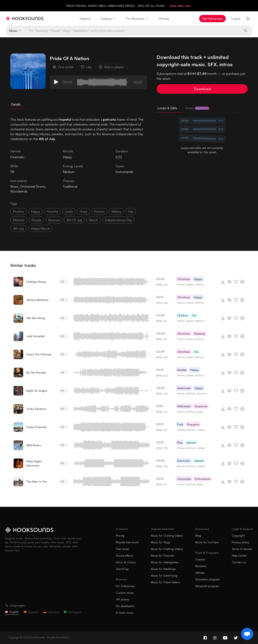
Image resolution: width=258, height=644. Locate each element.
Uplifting (199, 284)
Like (86, 67)
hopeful (52, 212)
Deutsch (51, 612)
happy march (40, 228)
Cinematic (201, 393)
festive (99, 212)
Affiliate (200, 573)
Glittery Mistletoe (37, 300)
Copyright (238, 536)
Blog (198, 536)
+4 (64, 372)
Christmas (184, 279)
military (116, 212)
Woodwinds (19, 191)
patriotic (19, 220)
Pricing (164, 19)
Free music (123, 549)
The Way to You (37, 481)
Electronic (191, 430)
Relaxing (199, 334)
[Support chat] (247, 634)
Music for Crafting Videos (167, 549)
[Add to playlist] (242, 282)
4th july (18, 228)
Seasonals (184, 388)
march (93, 220)
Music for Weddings (163, 569)
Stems (197, 108)
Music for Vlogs (161, 542)
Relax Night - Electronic (35, 463)
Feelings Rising (36, 282)
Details (16, 104)
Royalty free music (127, 542)
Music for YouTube (207, 542)
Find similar (63, 67)
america (54, 220)
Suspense (201, 406)
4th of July (74, 220)
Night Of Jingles (37, 391)
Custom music (125, 593)
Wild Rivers (34, 445)
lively (69, 212)
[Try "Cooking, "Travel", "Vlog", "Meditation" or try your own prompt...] (133, 31)
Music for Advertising (164, 575)
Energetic (193, 424)
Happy (67, 157)
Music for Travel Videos (165, 582)
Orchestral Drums (33, 186)
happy (35, 212)
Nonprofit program (207, 586)
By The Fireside (36, 372)
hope (84, 212)
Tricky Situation (36, 409)
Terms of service (242, 549)
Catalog (108, 19)
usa (131, 212)
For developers (125, 606)
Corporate (184, 479)
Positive (181, 284)
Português (73, 612)
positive (19, 212)
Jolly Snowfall (35, 336)
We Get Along (36, 318)
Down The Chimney (39, 354)
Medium (69, 172)
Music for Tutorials (163, 556)
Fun (194, 315)
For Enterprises (125, 586)
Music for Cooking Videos (167, 536)
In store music (125, 613)
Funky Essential (36, 427)
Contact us (239, 562)
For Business (138, 19)
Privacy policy (240, 542)
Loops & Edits (167, 108)
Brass (14, 186)
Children (183, 315)
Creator (200, 559)
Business (201, 566)
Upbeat (190, 284)
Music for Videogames (165, 562)
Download (202, 89)
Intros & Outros (126, 562)
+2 (64, 282)
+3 (64, 409)
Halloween (184, 406)
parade (36, 220)
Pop (180, 442)
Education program (208, 579)
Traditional (70, 186)
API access (123, 599)
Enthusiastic (203, 479)
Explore (85, 19)
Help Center (239, 556)
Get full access (213, 19)
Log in (236, 19)
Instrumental (124, 172)
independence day (118, 220)
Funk (180, 424)
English (12, 612)
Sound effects (125, 556)
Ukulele (182, 370)
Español (31, 612)
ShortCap (122, 569)
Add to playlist (111, 67)
